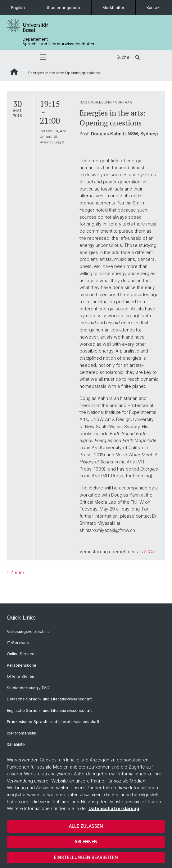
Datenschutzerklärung (114, 808)
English (18, 7)
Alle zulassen (86, 826)
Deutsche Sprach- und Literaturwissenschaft (49, 699)
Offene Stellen (20, 676)
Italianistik (16, 744)
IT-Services (18, 643)
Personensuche (22, 665)
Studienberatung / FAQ (28, 688)
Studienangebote (63, 7)
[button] (43, 57)
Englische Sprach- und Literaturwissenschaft (49, 710)
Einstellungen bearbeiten (86, 857)
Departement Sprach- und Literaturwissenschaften (59, 42)
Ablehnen (86, 842)
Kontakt (154, 7)
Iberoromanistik (22, 733)
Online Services (22, 654)
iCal (151, 552)
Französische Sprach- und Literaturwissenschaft (53, 722)
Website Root (14, 72)
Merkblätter (113, 7)
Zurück (17, 572)
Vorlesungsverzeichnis (28, 631)
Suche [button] (129, 57)
